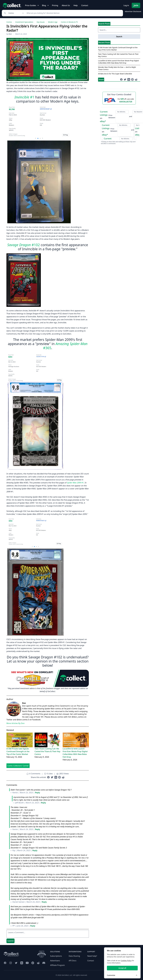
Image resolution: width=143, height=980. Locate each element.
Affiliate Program (57, 965)
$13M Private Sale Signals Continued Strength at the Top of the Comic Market (18, 751)
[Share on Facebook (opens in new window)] (48, 777)
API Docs (72, 961)
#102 (24, 245)
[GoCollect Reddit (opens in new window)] (38, 963)
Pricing (55, 5)
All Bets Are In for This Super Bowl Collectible (115, 74)
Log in (126, 5)
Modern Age (53, 22)
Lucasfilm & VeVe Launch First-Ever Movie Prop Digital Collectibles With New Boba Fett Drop (75, 753)
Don (10, 34)
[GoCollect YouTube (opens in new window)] (27, 963)
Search (119, 37)
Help (76, 5)
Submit (10, 941)
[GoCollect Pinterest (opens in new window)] (33, 963)
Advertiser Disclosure (133, 11)
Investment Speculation (24, 22)
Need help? (92, 956)
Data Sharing (74, 956)
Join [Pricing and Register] (136, 5)
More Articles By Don (15, 723)
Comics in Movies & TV (69, 22)
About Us (66, 5)
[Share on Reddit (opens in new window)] (63, 777)
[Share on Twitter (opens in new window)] (52, 777)
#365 (65, 346)
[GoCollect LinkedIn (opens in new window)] (22, 963)
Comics (9, 22)
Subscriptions (56, 956)
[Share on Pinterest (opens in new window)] (59, 777)
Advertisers (55, 961)
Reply (38, 793)
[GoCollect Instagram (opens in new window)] (11, 963)
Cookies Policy (126, 961)
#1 (24, 97)
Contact (85, 5)
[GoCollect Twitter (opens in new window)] (16, 963)
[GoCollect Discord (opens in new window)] (44, 963)
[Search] (74, 13)
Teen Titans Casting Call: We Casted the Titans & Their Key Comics (47, 751)
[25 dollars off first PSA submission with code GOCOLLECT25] (119, 100)
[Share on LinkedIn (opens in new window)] (56, 777)
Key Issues (41, 22)
